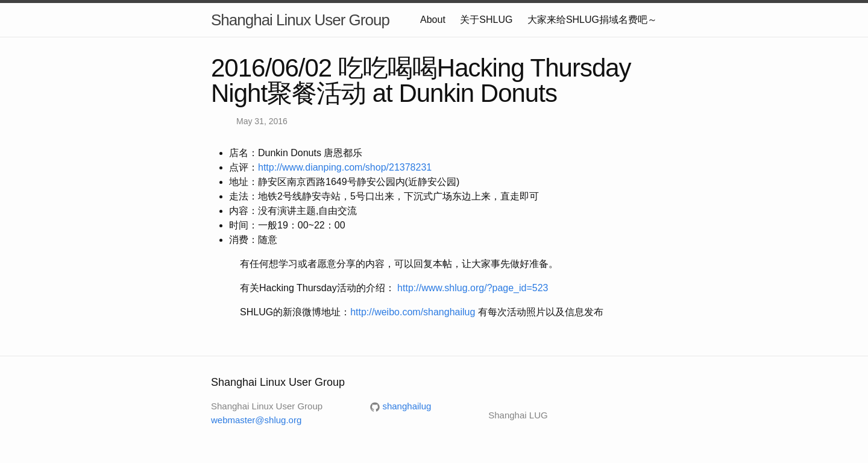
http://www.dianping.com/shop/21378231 (345, 167)
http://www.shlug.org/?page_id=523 (473, 288)
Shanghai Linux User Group (300, 20)
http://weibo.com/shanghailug (413, 312)
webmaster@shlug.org (256, 420)
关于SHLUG (486, 20)
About (433, 20)
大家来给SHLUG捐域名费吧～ (592, 20)
